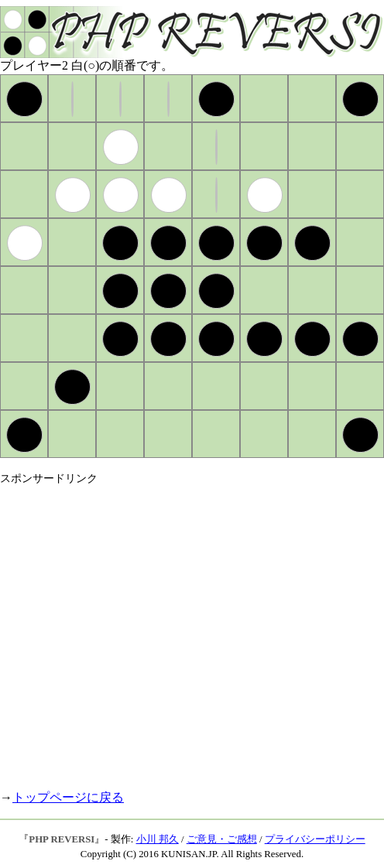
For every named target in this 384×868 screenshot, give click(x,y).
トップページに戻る (68, 797)
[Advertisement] (145, 631)
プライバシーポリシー (315, 839)
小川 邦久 (158, 839)
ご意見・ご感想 (222, 839)
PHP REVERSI (62, 839)
